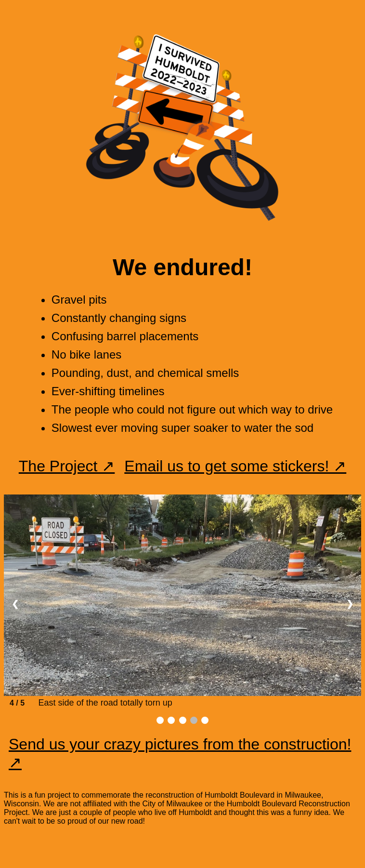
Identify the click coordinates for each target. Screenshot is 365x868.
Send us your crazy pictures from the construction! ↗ (180, 753)
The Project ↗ (67, 466)
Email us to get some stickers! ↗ (235, 466)
